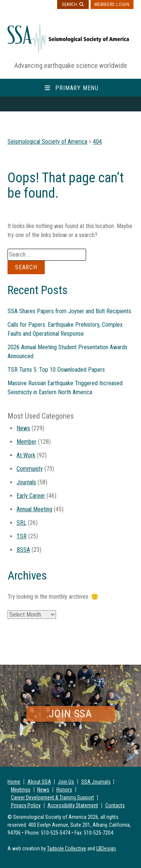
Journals (26, 482)
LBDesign (106, 848)
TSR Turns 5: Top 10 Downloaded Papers (56, 370)
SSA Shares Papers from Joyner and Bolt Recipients (69, 311)
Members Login (112, 5)
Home (14, 782)
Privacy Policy (26, 805)
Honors (64, 790)
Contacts (115, 805)
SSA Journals (96, 782)
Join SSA (70, 714)
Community (30, 469)
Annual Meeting (34, 509)
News (23, 428)
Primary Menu (77, 88)
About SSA (39, 782)
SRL (21, 523)
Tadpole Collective (67, 848)
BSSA (23, 550)
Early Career (31, 496)
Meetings (21, 790)
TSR (22, 536)
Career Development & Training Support (52, 797)
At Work (26, 455)
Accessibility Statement (73, 805)
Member (27, 442)
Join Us (66, 782)
